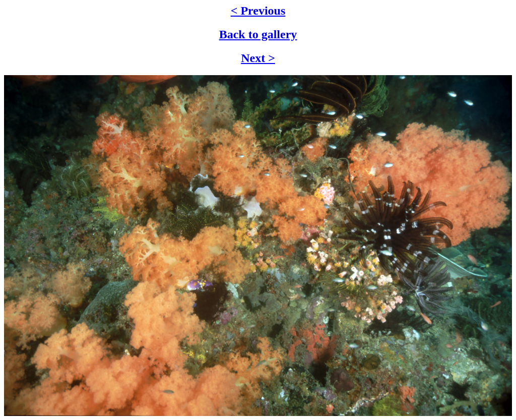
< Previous (258, 11)
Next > (258, 58)
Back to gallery (258, 34)
